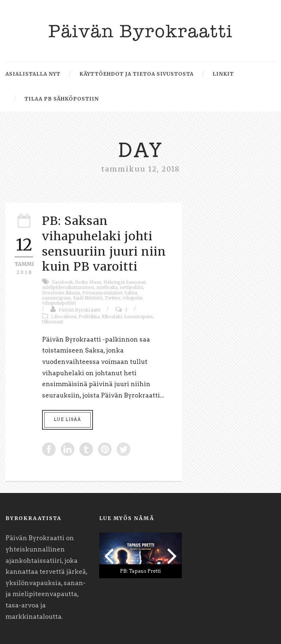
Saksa (131, 293)
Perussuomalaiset (102, 293)
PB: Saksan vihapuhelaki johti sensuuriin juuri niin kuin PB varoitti (104, 244)
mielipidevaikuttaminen (68, 287)
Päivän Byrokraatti (79, 310)
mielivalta (107, 287)
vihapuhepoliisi (59, 303)
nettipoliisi (131, 287)
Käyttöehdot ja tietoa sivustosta (136, 74)
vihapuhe (133, 298)
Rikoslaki (112, 317)
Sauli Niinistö (88, 298)
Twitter (113, 298)
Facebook (62, 282)
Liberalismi (64, 317)
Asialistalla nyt (33, 74)
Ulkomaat (53, 322)
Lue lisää (68, 419)
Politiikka (89, 317)
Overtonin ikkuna (61, 293)
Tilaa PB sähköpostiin (62, 99)
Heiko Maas (88, 282)
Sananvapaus (138, 317)
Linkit (223, 74)
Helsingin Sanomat (125, 282)
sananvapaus (57, 298)
